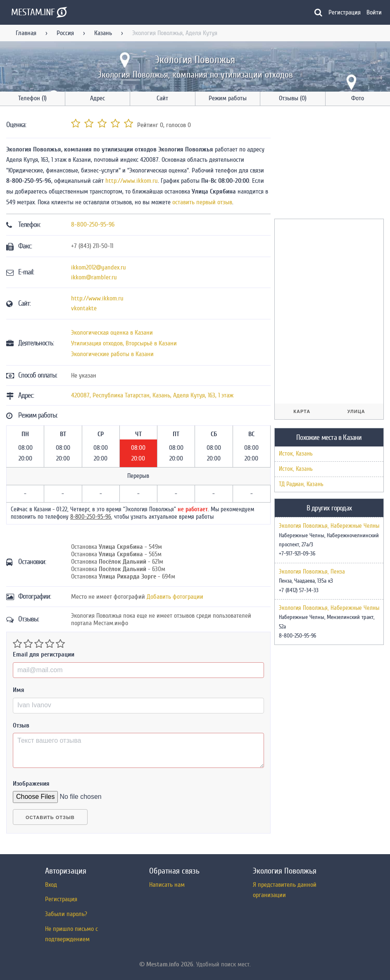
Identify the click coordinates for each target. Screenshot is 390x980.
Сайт (162, 98)
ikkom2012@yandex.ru (99, 267)
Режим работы (228, 98)
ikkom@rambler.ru (94, 277)
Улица (356, 411)
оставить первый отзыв (202, 202)
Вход (51, 885)
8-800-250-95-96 (93, 224)
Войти (374, 12)
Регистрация (345, 12)
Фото (358, 98)
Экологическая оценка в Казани (112, 333)
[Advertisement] (332, 164)
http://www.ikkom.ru (132, 181)
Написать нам (167, 885)
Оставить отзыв (50, 817)
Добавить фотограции (175, 597)
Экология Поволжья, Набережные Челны (329, 526)
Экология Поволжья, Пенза (312, 572)
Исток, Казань (296, 454)
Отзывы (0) (293, 98)
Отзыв (21, 725)
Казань (103, 33)
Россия (65, 33)
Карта (302, 411)
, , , (152, 395)
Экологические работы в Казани (112, 354)
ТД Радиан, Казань (301, 484)
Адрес (97, 98)
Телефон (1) (32, 98)
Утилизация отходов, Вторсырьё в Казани (124, 343)
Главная (26, 33)
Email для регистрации (44, 654)
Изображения (31, 784)
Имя (19, 690)
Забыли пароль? (66, 914)
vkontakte (84, 308)
